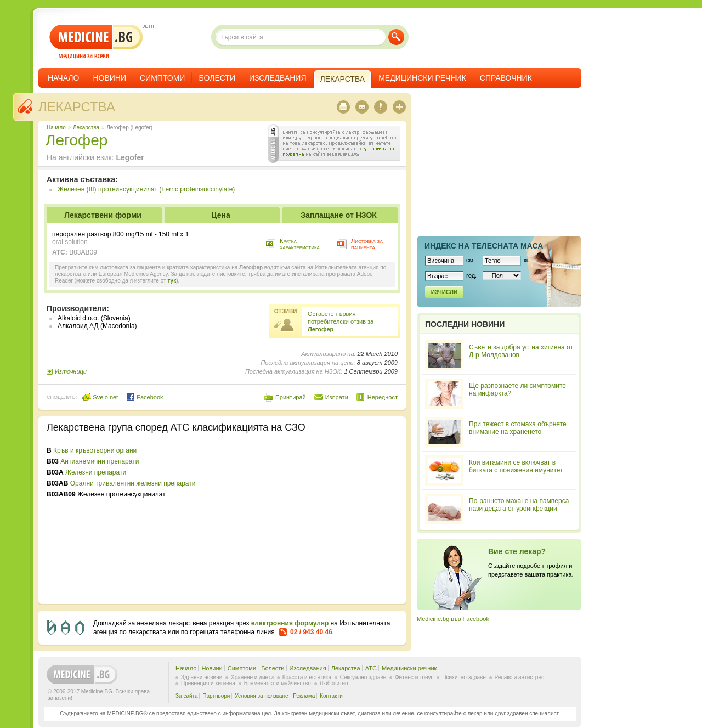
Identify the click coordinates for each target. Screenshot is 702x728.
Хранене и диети (252, 677)
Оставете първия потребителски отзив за (341, 321)
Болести (217, 78)
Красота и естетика (307, 677)
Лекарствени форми (103, 215)
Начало (63, 78)
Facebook (145, 397)
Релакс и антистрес (519, 677)
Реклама (304, 696)
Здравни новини (202, 677)
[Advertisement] (308, 522)
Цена (220, 215)
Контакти (331, 696)
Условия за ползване (261, 696)
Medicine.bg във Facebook (453, 619)
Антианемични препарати (100, 461)
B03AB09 (83, 252)
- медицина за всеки (96, 42)
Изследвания (278, 78)
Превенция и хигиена (208, 683)
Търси (396, 37)
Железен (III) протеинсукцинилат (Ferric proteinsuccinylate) (146, 189)
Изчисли (444, 292)
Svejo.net (100, 397)
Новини (109, 78)
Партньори (216, 696)
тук (172, 281)
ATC (371, 668)
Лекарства (77, 107)
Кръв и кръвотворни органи (95, 450)
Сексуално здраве (363, 677)
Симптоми (162, 78)
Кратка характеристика (300, 244)
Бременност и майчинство (278, 683)
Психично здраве (464, 677)
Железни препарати (96, 472)
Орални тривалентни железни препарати (133, 483)
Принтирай (291, 397)
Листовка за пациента (367, 244)
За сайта (187, 696)
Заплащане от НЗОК (339, 215)
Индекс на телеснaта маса (484, 246)
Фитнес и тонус (414, 677)
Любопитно (334, 683)
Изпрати (337, 397)
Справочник (506, 78)
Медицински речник (422, 78)
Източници (71, 371)
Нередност (383, 397)
